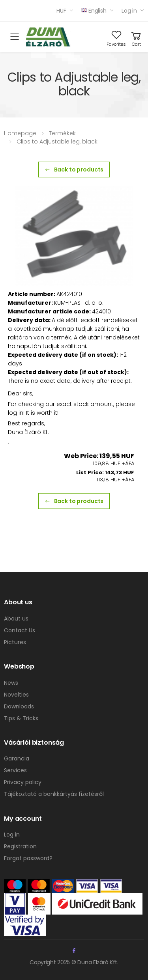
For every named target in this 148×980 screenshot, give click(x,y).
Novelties (16, 695)
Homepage (20, 133)
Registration (20, 846)
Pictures (15, 642)
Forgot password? (28, 858)
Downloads (19, 706)
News (11, 683)
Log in (129, 11)
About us (16, 619)
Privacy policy (23, 782)
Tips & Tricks (21, 718)
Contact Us (20, 630)
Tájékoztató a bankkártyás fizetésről (54, 794)
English (94, 11)
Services (15, 770)
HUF (61, 11)
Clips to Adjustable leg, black (57, 142)
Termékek (62, 133)
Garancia (17, 758)
